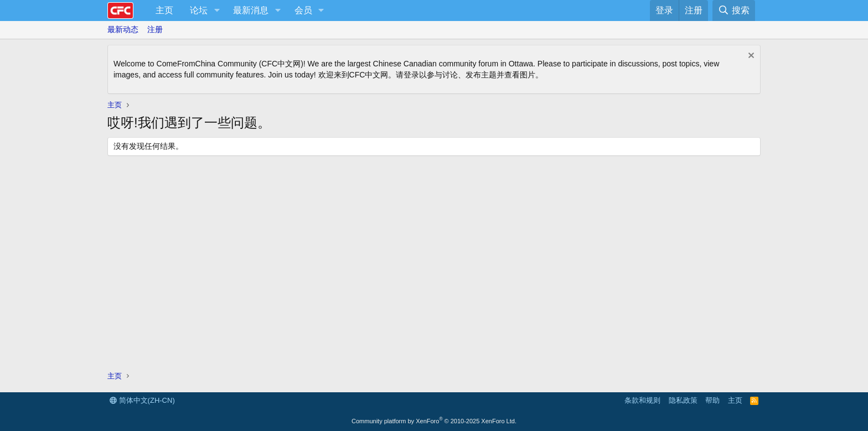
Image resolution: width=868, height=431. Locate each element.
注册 (155, 29)
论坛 (199, 10)
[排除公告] (750, 57)
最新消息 (251, 10)
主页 (164, 10)
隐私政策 (683, 400)
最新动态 (123, 29)
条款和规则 (642, 400)
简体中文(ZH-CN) (142, 400)
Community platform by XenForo (434, 421)
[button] (217, 11)
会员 (303, 10)
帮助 (712, 400)
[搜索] (734, 11)
